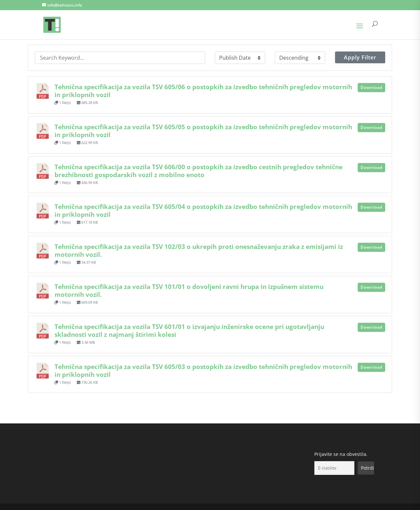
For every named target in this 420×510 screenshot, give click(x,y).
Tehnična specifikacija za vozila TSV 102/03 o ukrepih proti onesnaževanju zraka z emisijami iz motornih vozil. (199, 250)
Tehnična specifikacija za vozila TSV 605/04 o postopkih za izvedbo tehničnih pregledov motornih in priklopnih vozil (203, 210)
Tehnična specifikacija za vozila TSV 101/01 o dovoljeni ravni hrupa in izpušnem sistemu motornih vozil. (189, 290)
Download (371, 87)
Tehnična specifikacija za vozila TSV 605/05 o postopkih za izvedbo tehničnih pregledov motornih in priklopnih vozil (203, 131)
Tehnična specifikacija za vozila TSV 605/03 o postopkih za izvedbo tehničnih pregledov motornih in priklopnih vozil (203, 370)
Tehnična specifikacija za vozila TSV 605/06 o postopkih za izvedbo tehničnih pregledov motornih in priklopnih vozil (203, 91)
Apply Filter (360, 57)
